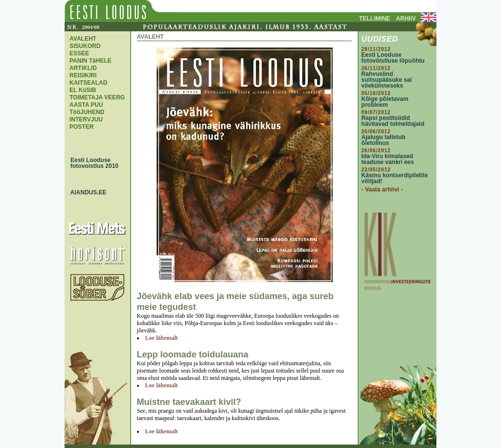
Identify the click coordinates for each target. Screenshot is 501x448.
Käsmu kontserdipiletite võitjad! (395, 178)
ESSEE (79, 53)
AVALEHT (83, 39)
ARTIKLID (83, 68)
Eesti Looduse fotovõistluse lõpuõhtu (393, 58)
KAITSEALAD (88, 83)
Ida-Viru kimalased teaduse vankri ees (388, 159)
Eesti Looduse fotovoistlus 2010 (92, 163)
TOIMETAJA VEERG (97, 97)
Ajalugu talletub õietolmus (384, 140)
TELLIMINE (375, 19)
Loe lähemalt (162, 338)
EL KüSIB (83, 90)
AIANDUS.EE (86, 192)
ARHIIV (406, 19)
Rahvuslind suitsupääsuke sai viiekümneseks (387, 80)
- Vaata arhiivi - (382, 189)
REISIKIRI (83, 75)
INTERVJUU (86, 119)
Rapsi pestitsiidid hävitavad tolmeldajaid (393, 121)
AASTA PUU (86, 105)
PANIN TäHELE (91, 61)
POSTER (81, 127)
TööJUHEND (87, 112)
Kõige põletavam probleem (385, 102)
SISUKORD (85, 46)
